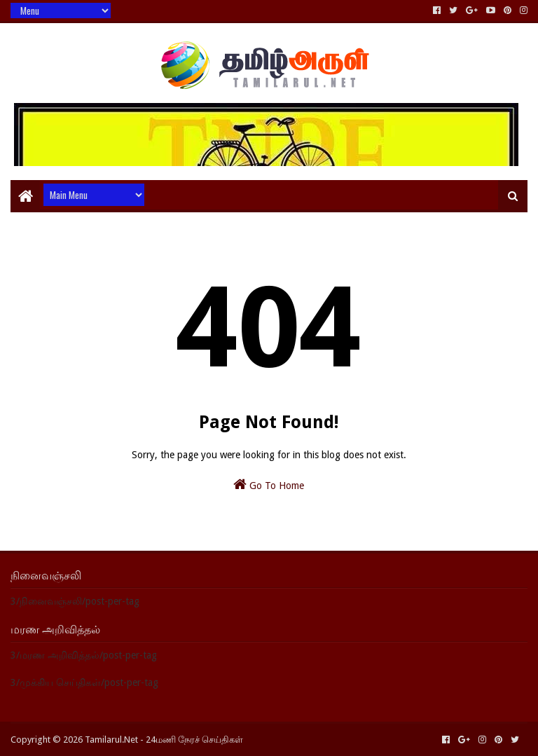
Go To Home (269, 484)
